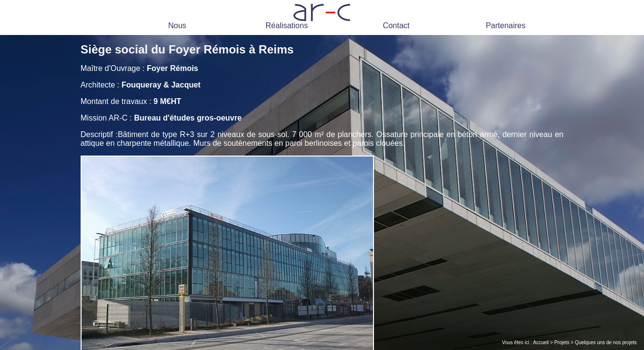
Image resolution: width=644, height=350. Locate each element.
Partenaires (506, 26)
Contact (396, 26)
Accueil (541, 342)
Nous (177, 26)
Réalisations (287, 26)
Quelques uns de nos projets (606, 342)
